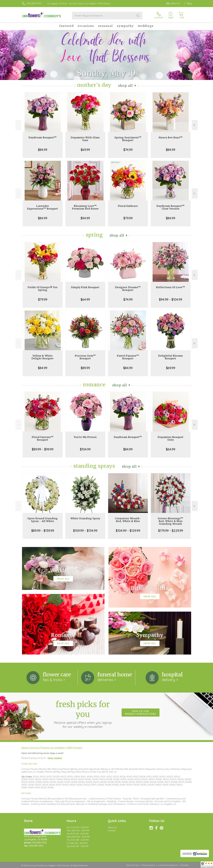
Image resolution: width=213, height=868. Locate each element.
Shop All (126, 86)
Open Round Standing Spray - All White (43, 520)
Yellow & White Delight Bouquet (43, 357)
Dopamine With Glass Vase (85, 139)
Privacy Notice (148, 865)
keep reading (55, 758)
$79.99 (128, 218)
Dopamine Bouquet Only (171, 438)
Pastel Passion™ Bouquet (128, 357)
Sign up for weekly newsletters (141, 713)
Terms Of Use (132, 865)
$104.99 (85, 449)
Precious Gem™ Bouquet (85, 357)
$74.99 (128, 150)
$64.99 (85, 299)
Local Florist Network (168, 865)
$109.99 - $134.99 (85, 531)
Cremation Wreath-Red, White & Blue (128, 520)
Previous (18, 125)
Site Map (185, 865)
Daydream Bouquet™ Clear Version (171, 207)
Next (195, 125)
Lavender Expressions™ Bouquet (43, 207)
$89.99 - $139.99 (43, 531)
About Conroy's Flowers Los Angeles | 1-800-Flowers (52, 748)
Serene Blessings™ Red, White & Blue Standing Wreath (171, 521)
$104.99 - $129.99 (128, 531)
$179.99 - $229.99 (171, 531)
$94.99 (85, 218)
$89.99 (85, 368)
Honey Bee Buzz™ (171, 137)
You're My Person (85, 437)
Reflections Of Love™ (171, 287)
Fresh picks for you (83, 714)
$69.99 (85, 150)
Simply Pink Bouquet (85, 287)
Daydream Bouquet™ (43, 137)
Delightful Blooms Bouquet (171, 357)
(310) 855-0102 (34, 3)
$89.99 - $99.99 (43, 449)
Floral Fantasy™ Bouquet (43, 438)
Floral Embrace (128, 206)
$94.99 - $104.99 (171, 299)
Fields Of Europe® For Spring (43, 289)
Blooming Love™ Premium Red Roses (85, 207)
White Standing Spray (85, 518)
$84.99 (43, 150)
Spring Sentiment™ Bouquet (128, 139)
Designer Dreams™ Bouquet (128, 289)
